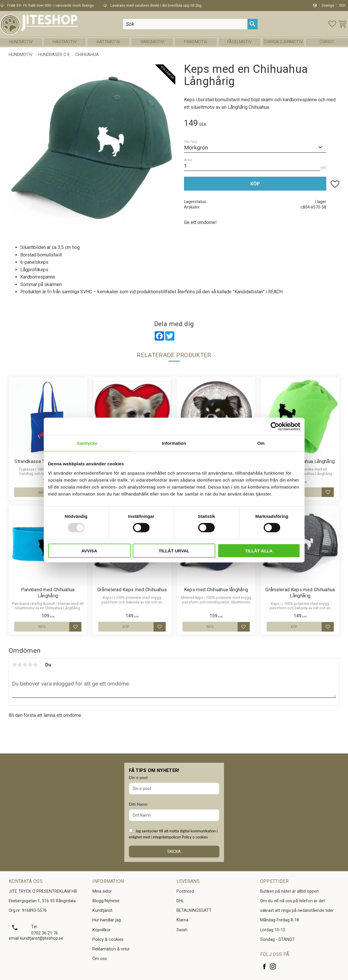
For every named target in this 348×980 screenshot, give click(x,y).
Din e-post (138, 777)
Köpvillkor (102, 930)
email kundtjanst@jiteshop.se (36, 938)
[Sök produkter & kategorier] (185, 24)
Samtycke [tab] (87, 443)
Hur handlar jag (107, 920)
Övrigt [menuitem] (327, 42)
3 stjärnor (25, 665)
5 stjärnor (35, 665)
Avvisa (89, 550)
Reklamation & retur (111, 949)
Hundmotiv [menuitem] (21, 42)
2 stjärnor (20, 665)
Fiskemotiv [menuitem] (196, 42)
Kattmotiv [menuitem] (108, 42)
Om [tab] (261, 443)
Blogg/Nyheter (106, 901)
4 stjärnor (30, 665)
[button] (332, 24)
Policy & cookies (108, 940)
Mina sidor (102, 891)
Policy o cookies (195, 837)
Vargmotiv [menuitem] (152, 42)
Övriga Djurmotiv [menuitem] (283, 42)
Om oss (100, 959)
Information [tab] (174, 443)
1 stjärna (14, 665)
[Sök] (253, 24)
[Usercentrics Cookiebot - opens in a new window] (275, 426)
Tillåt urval (174, 550)
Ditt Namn (138, 804)
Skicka (174, 851)
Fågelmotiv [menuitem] (239, 42)
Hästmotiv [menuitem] (65, 42)
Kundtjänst (102, 911)
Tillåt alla (259, 550)
